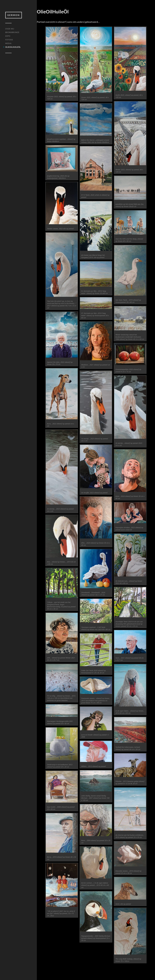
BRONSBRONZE (12, 32)
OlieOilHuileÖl (13, 47)
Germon (14, 15)
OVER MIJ (10, 29)
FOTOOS (9, 40)
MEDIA (8, 43)
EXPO (8, 36)
